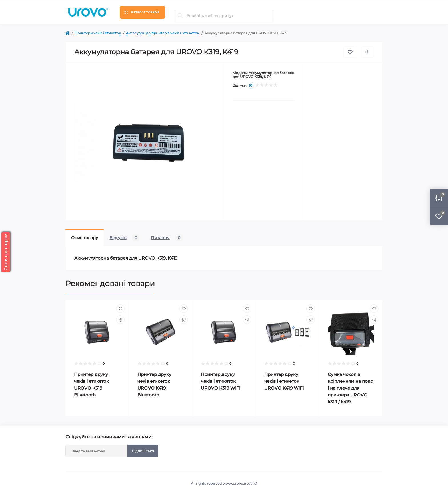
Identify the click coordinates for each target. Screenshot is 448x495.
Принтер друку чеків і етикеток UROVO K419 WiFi (284, 381)
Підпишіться (143, 451)
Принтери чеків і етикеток (98, 33)
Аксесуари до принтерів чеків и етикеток (163, 33)
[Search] (180, 16)
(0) (251, 85)
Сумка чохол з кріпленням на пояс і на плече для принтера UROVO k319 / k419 (350, 388)
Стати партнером (6, 252)
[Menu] (142, 12)
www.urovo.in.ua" (238, 483)
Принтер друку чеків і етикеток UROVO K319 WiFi (221, 381)
